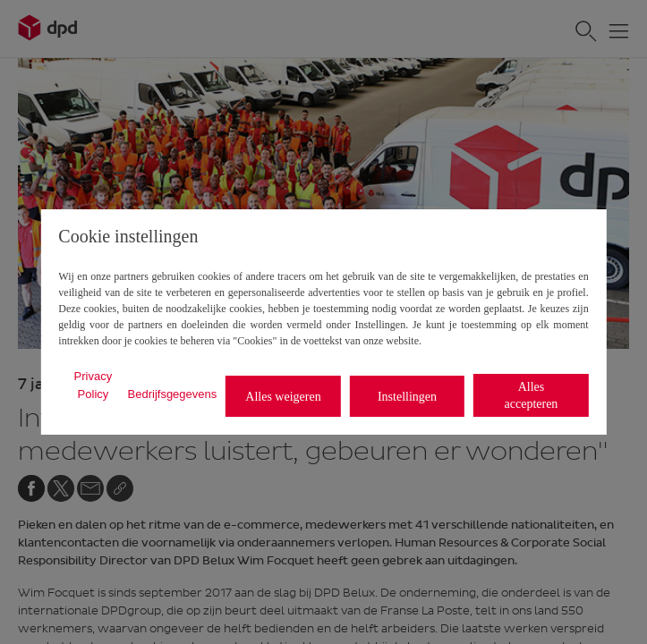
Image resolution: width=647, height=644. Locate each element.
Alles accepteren (532, 395)
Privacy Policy (94, 385)
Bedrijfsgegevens (173, 394)
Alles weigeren (283, 397)
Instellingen (407, 397)
